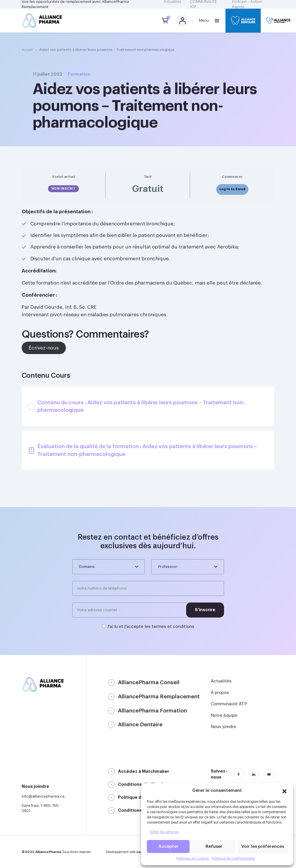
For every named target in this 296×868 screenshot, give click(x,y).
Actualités (221, 681)
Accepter (168, 847)
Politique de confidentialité (233, 858)
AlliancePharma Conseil (149, 682)
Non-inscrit (64, 189)
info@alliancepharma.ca (43, 796)
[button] (284, 790)
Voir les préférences (263, 847)
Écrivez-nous (44, 348)
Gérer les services (164, 832)
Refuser (214, 847)
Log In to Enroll (232, 189)
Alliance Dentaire (140, 725)
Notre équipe (224, 715)
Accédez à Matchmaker (144, 771)
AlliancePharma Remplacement (159, 697)
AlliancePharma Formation (152, 711)
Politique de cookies (193, 858)
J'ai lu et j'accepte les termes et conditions (151, 627)
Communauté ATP (229, 704)
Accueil (27, 50)
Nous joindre (223, 727)
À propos (220, 693)
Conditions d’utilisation (143, 784)
